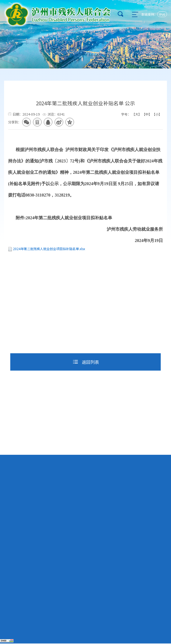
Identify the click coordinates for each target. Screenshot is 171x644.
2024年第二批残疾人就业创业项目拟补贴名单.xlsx (49, 249)
